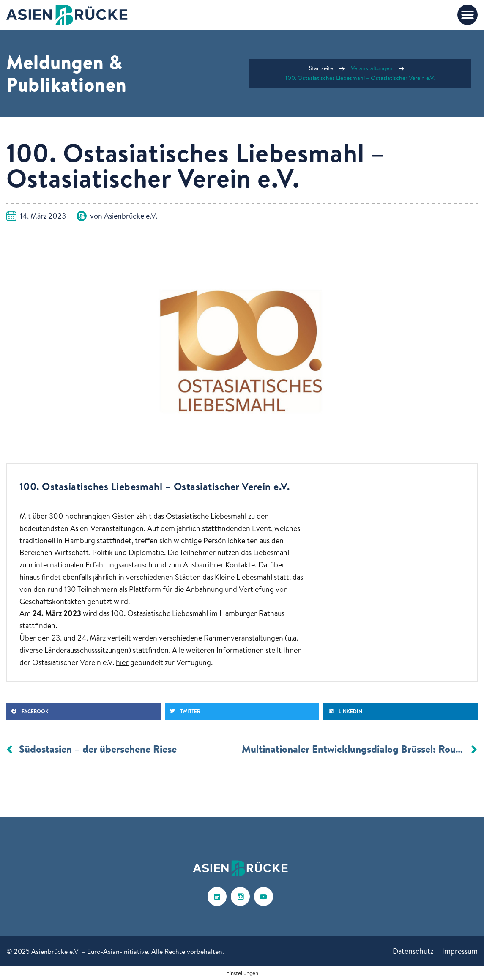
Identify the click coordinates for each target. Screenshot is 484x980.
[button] (468, 15)
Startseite (321, 68)
